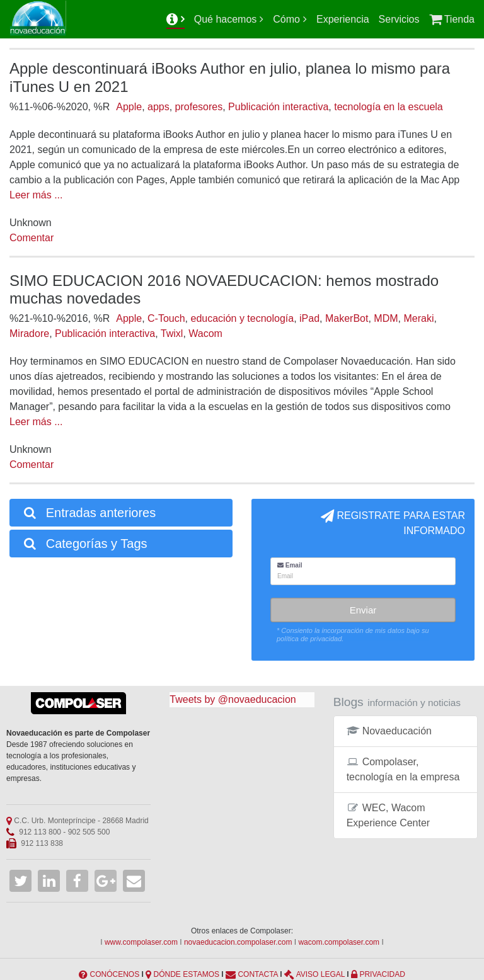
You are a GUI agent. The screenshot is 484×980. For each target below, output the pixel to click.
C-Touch (166, 318)
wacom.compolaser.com (339, 942)
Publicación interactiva (278, 107)
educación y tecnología (242, 318)
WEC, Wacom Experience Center (389, 815)
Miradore (29, 333)
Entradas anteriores (89, 513)
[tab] (121, 513)
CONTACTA (258, 974)
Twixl (172, 333)
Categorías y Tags (85, 544)
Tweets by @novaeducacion (233, 699)
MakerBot (347, 318)
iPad (309, 318)
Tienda (452, 19)
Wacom (205, 333)
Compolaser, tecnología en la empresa (403, 769)
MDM (386, 318)
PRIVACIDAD (382, 974)
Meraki (418, 318)
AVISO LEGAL (320, 974)
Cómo (286, 19)
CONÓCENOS (114, 974)
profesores (199, 107)
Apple (129, 107)
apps (158, 107)
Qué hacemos (226, 19)
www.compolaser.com (141, 942)
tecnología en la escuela (389, 107)
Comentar (32, 238)
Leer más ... (36, 195)
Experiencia (343, 19)
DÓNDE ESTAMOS (187, 974)
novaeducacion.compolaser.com (238, 942)
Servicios (399, 19)
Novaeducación (389, 731)
